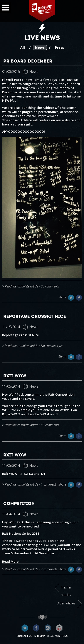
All (23, 47)
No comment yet (52, 346)
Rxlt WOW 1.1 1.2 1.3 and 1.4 (24, 474)
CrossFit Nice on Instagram (48, 628)
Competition (19, 503)
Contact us (24, 636)
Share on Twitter (71, 298)
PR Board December (28, 61)
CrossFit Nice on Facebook (36, 628)
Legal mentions (57, 636)
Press (59, 47)
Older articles (66, 603)
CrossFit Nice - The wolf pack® (42, 11)
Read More (10, 561)
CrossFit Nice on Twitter (25, 628)
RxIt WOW (15, 376)
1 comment (48, 484)
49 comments (50, 425)
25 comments (50, 286)
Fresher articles (66, 591)
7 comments (49, 569)
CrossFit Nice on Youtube (59, 628)
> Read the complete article (20, 286)
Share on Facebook (79, 298)
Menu (5, 6)
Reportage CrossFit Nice (35, 316)
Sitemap (40, 636)
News (40, 47)
